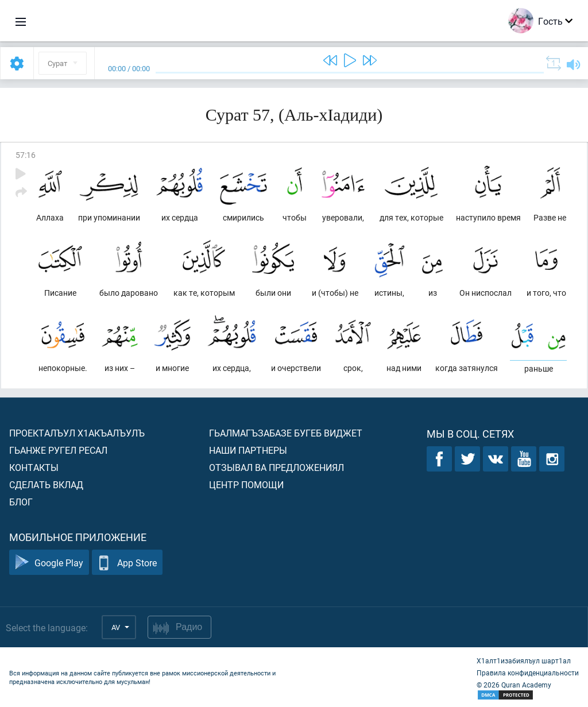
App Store (127, 563)
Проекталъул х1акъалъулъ (77, 433)
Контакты (34, 467)
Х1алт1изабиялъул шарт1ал (524, 660)
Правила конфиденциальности (528, 673)
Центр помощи (246, 484)
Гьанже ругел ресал (58, 450)
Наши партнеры (248, 450)
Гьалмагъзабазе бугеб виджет (286, 433)
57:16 (26, 155)
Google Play (49, 563)
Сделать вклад (46, 484)
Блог (21, 502)
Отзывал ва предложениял (276, 467)
